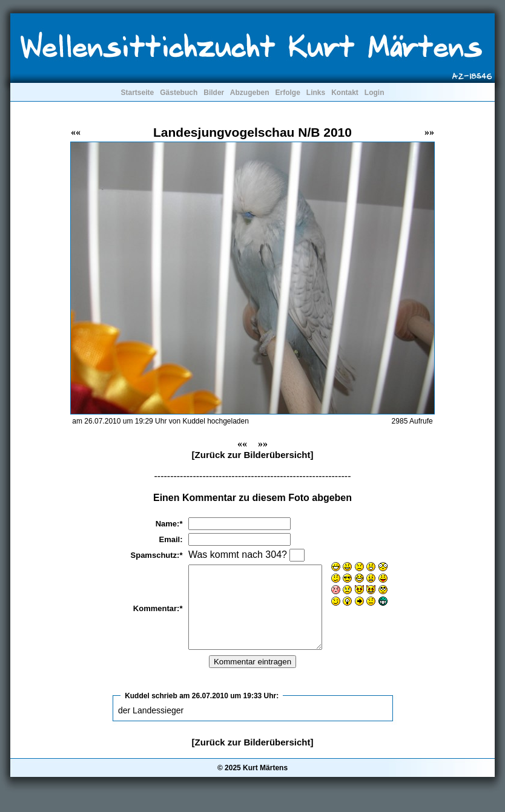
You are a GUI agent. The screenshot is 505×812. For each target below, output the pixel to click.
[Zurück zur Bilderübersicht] (253, 455)
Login (375, 93)
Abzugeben (250, 93)
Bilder (214, 93)
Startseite (137, 93)
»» (429, 132)
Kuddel (137, 712)
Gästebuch (179, 93)
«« (76, 132)
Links (316, 93)
